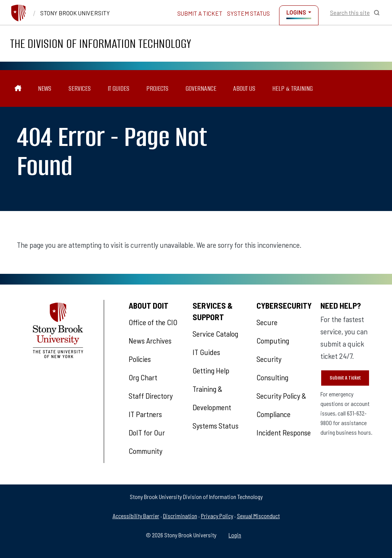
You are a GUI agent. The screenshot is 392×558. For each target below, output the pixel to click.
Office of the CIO (153, 322)
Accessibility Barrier (136, 516)
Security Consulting (272, 368)
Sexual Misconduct (258, 516)
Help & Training (292, 88)
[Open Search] (355, 13)
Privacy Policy (217, 516)
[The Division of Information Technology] (18, 89)
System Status (248, 13)
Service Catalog (215, 334)
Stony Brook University (75, 13)
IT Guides (118, 88)
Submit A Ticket (345, 378)
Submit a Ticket (200, 13)
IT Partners (145, 414)
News (45, 88)
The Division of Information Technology (100, 43)
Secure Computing (273, 331)
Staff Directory (151, 396)
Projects (157, 88)
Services (80, 88)
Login (235, 535)
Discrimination (180, 516)
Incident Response (284, 432)
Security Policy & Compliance (281, 405)
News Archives (150, 340)
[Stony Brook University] (18, 13)
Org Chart (143, 377)
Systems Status (216, 425)
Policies (140, 359)
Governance (201, 88)
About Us (244, 88)
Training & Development (212, 398)
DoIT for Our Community (147, 442)
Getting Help (211, 370)
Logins (296, 12)
